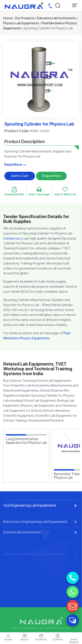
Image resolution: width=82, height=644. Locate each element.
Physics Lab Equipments (21, 23)
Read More (13, 165)
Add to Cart (20, 176)
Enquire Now (51, 176)
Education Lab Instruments (57, 18)
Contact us (11, 238)
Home (8, 18)
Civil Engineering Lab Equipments (30, 525)
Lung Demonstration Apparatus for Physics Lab (26, 441)
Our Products (25, 18)
